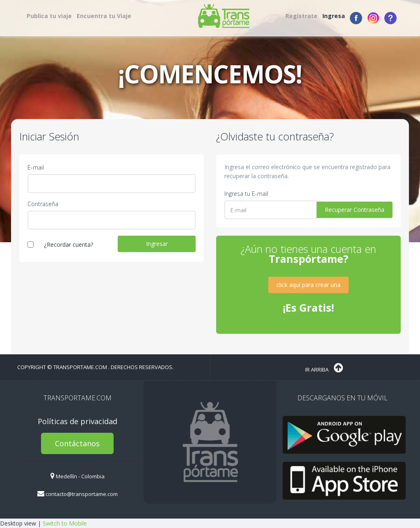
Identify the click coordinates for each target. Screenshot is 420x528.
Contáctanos (77, 443)
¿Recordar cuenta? (68, 244)
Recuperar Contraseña (355, 210)
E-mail (36, 167)
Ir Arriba (324, 368)
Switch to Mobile (65, 523)
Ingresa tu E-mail (246, 194)
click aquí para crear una (308, 285)
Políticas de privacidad (78, 421)
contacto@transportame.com (78, 494)
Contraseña (43, 204)
